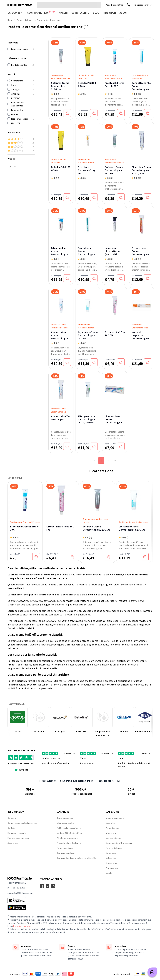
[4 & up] (21, 139)
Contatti (11, 828)
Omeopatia (111, 853)
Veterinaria (111, 858)
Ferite (40, 20)
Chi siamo (12, 818)
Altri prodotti (112, 868)
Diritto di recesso (65, 818)
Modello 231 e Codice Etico (69, 833)
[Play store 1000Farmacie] (20, 907)
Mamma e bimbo (113, 838)
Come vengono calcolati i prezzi (22, 823)
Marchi (63, 13)
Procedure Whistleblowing (69, 843)
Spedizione (13, 843)
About (124, 13)
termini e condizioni (22, 926)
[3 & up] (21, 143)
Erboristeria (111, 863)
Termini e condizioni (66, 853)
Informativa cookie (65, 823)
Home (10, 20)
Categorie (16, 13)
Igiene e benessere (115, 818)
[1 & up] (21, 150)
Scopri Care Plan (41, 13)
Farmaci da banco (25, 20)
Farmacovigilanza (65, 848)
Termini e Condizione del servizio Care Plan (77, 858)
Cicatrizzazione (53, 20)
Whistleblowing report (67, 838)
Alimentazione (112, 828)
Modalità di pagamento (18, 838)
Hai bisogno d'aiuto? (143, 5)
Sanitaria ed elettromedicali (119, 843)
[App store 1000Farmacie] (20, 900)
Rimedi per (109, 13)
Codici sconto (80, 13)
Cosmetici (110, 823)
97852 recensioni (26, 764)
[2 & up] (21, 147)
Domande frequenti (17, 833)
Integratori (111, 833)
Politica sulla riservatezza (69, 828)
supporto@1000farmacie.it (20, 893)
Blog (96, 13)
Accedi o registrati (114, 5)
